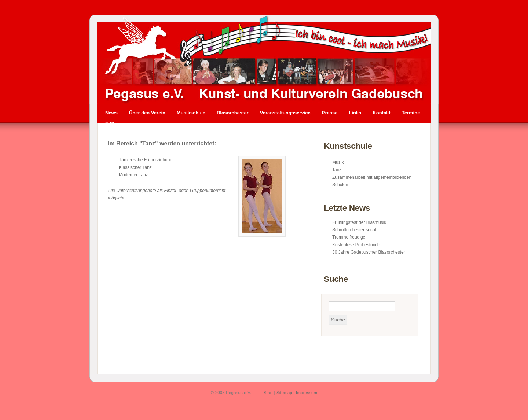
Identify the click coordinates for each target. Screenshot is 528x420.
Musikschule (191, 113)
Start (268, 393)
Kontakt (381, 113)
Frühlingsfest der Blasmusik (359, 222)
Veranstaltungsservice (285, 113)
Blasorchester (233, 113)
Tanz (337, 170)
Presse (330, 113)
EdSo (111, 124)
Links (355, 113)
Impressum (307, 393)
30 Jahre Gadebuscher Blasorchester (369, 252)
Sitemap (284, 393)
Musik (338, 162)
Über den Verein (147, 113)
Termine (411, 113)
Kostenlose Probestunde (356, 245)
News (111, 113)
